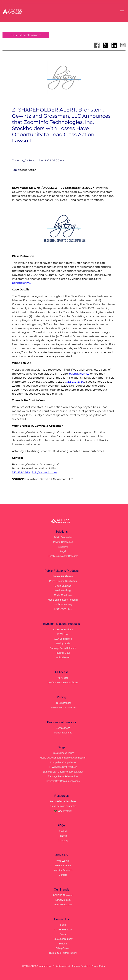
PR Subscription (63, 703)
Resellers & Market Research (63, 556)
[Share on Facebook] (97, 45)
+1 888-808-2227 (63, 930)
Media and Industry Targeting (63, 600)
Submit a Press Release (63, 708)
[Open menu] (122, 12)
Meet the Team (63, 865)
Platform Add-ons (63, 733)
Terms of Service (80, 966)
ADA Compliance (63, 639)
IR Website (63, 634)
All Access (63, 678)
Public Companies (63, 537)
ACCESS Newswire (63, 895)
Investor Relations (63, 870)
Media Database (63, 586)
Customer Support (63, 939)
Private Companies (63, 542)
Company (63, 840)
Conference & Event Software (63, 683)
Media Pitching (63, 590)
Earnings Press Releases (63, 648)
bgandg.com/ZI (22, 283)
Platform (63, 836)
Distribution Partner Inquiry (63, 953)
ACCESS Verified (63, 609)
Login (63, 925)
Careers (63, 875)
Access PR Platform (63, 576)
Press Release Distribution (63, 581)
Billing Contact (63, 948)
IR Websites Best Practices (63, 767)
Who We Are (63, 861)
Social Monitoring (63, 604)
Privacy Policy (98, 966)
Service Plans (63, 728)
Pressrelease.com (63, 905)
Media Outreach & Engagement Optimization (63, 758)
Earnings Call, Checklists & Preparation (63, 772)
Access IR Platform (63, 629)
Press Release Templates (63, 801)
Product (63, 831)
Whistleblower (63, 658)
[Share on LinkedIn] (114, 45)
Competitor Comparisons (63, 762)
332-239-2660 (75, 382)
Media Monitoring (63, 595)
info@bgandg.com (44, 472)
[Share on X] (105, 45)
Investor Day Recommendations (63, 781)
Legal (63, 551)
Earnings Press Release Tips (63, 776)
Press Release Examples (63, 806)
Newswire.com (63, 900)
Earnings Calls (63, 643)
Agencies (63, 547)
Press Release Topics (63, 753)
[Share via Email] (123, 45)
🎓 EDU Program (63, 811)
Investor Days (63, 653)
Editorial (63, 944)
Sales (63, 934)
